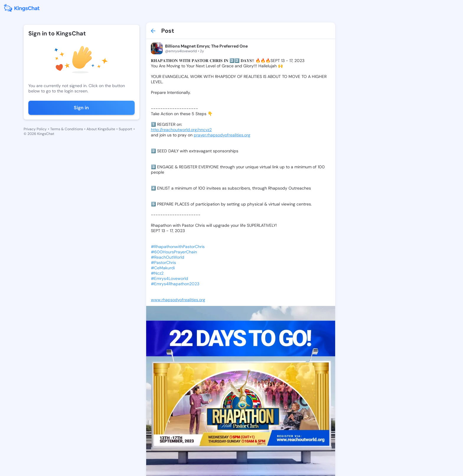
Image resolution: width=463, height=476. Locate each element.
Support (125, 129)
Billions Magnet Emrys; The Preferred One (206, 46)
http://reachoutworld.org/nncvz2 (181, 130)
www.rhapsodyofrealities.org (178, 300)
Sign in (81, 108)
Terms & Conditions (67, 129)
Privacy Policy (35, 129)
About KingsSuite (101, 129)
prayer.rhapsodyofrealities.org (222, 135)
